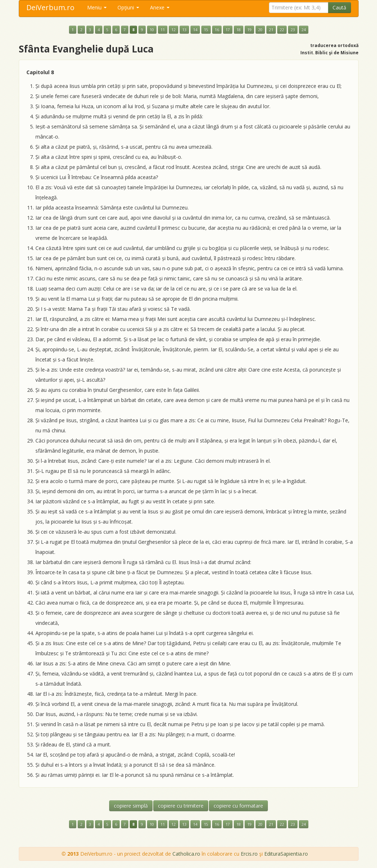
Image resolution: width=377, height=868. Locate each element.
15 (206, 30)
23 (293, 30)
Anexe (160, 7)
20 (260, 30)
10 (152, 30)
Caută (339, 7)
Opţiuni (128, 7)
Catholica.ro (186, 854)
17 (228, 30)
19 (249, 30)
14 (195, 30)
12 (173, 30)
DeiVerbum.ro (50, 7)
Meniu (97, 7)
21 (271, 30)
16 (217, 30)
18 (239, 30)
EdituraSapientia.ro (286, 854)
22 (282, 30)
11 (163, 30)
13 (184, 30)
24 (304, 30)
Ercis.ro (249, 854)
